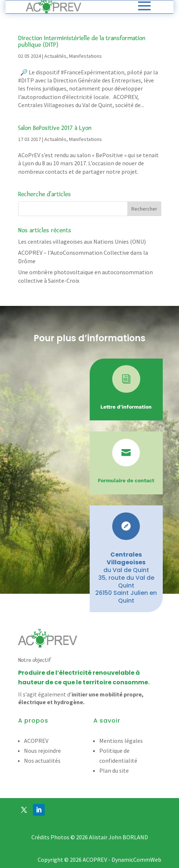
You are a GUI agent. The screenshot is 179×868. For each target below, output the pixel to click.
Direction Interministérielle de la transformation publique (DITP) (82, 41)
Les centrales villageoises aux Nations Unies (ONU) (82, 241)
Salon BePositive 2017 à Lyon (55, 128)
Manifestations (85, 56)
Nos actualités (42, 761)
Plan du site (114, 770)
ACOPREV (36, 741)
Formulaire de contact (126, 480)
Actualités (55, 56)
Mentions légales (121, 741)
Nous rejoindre (42, 751)
